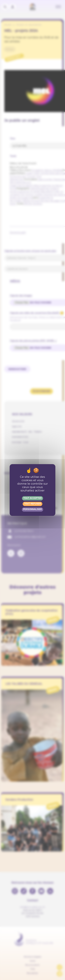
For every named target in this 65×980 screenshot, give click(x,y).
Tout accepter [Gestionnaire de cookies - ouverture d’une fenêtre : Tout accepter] (32, 498)
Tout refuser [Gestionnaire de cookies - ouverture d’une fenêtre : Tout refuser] (32, 504)
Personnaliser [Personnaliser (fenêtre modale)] (33, 509)
